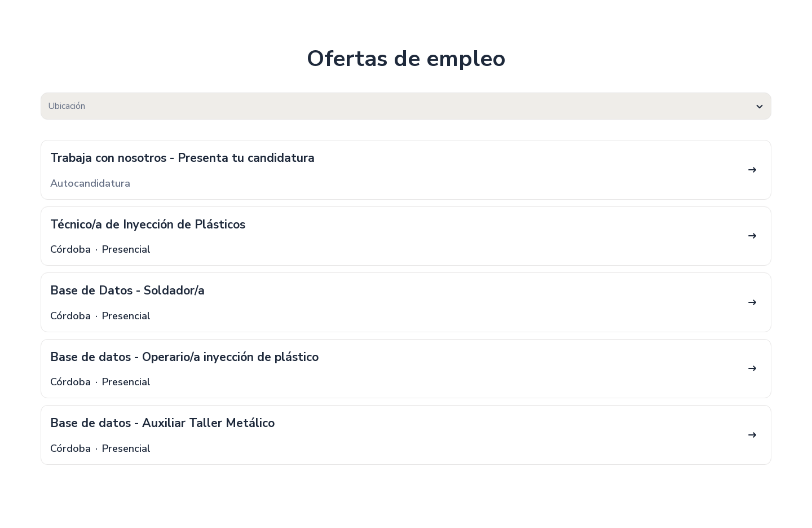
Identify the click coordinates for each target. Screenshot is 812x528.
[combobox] (406, 106)
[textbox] (406, 106)
